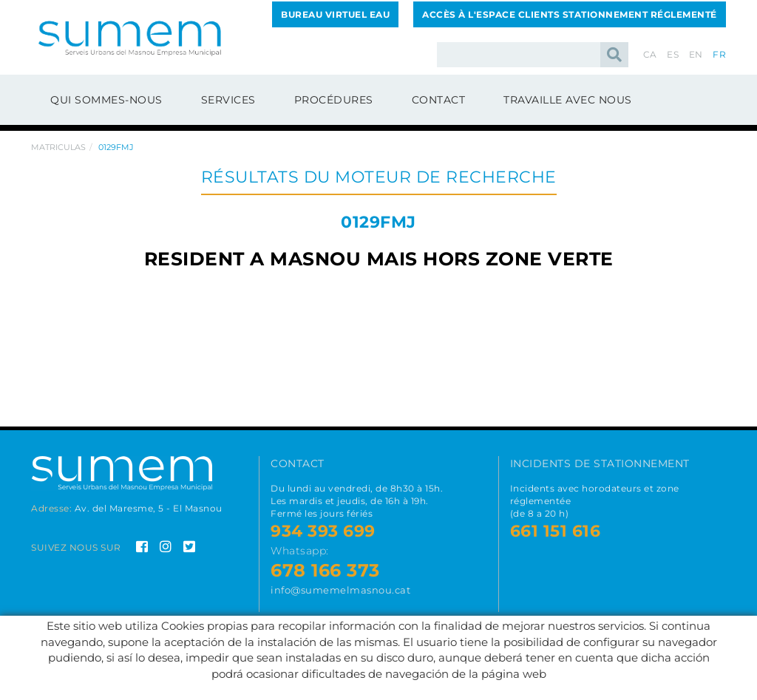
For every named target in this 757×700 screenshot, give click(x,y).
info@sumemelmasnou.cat (340, 590)
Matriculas (58, 147)
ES (673, 54)
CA (650, 54)
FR (719, 54)
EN (696, 54)
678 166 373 (325, 570)
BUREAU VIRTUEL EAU (335, 14)
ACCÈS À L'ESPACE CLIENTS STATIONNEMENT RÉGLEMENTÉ (570, 14)
